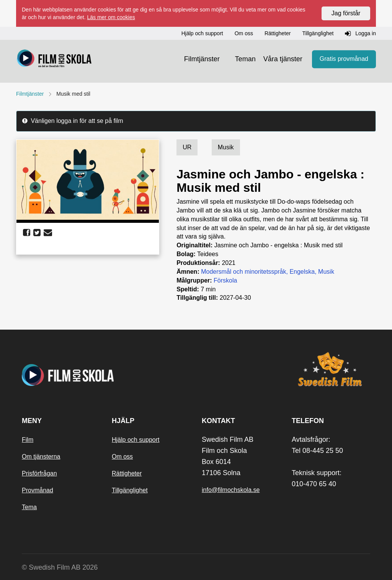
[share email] (48, 233)
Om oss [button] (244, 33)
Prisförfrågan (39, 473)
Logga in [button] (360, 34)
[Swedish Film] (331, 369)
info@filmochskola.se (231, 490)
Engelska (302, 272)
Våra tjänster (283, 59)
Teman (245, 59)
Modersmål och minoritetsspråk (243, 272)
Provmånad (38, 490)
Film (28, 440)
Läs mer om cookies (111, 17)
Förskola (225, 280)
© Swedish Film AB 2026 (60, 567)
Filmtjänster (202, 59)
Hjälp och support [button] (202, 33)
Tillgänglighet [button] (318, 33)
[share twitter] (37, 233)
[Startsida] (54, 59)
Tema (29, 507)
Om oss (122, 457)
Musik (326, 272)
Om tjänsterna (41, 457)
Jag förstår (346, 13)
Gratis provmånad (344, 59)
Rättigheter (127, 473)
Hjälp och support (136, 440)
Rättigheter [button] (278, 33)
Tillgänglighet (130, 490)
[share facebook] (27, 233)
